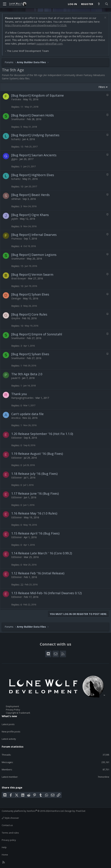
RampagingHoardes (22, 398)
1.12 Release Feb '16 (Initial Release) (38, 573)
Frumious (17, 239)
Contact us (7, 825)
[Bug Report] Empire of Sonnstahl (37, 334)
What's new (9, 716)
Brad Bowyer (19, 278)
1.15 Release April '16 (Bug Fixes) (35, 533)
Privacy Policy (13, 710)
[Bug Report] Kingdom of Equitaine (38, 95)
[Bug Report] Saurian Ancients (34, 155)
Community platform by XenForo (33, 811)
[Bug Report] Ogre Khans (30, 215)
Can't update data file (27, 414)
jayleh (15, 219)
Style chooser (10, 818)
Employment (12, 706)
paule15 (16, 378)
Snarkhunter (18, 119)
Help (4, 847)
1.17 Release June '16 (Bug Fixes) (35, 493)
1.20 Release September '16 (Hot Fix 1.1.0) (42, 434)
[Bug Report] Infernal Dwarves (34, 235)
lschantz (16, 139)
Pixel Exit (81, 811)
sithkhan (16, 199)
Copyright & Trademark (18, 713)
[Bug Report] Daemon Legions (34, 255)
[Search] (107, 4)
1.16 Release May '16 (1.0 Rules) (34, 513)
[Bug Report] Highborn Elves (33, 175)
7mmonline (103, 777)
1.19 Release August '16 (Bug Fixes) (37, 454)
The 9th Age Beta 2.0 (27, 374)
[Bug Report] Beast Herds (30, 195)
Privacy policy (9, 840)
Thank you (19, 394)
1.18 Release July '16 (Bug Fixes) (34, 474)
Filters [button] (102, 87)
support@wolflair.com (49, 44)
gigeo (14, 159)
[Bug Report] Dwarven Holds (33, 115)
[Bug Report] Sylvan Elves (30, 294)
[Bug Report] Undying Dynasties (35, 135)
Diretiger (16, 298)
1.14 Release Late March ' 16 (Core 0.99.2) (42, 553)
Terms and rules (10, 833)
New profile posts (11, 732)
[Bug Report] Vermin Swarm (32, 274)
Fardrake (16, 99)
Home (5, 855)
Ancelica (16, 418)
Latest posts (8, 724)
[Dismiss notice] (105, 18)
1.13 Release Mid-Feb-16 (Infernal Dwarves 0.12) (46, 593)
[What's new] (99, 4)
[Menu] (5, 4)
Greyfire (16, 318)
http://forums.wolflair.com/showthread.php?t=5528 (36, 25)
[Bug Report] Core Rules (29, 314)
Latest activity (9, 739)
